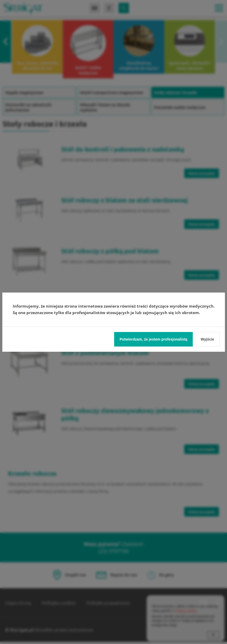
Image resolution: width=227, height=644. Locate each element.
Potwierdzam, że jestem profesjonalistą (153, 339)
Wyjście (208, 339)
